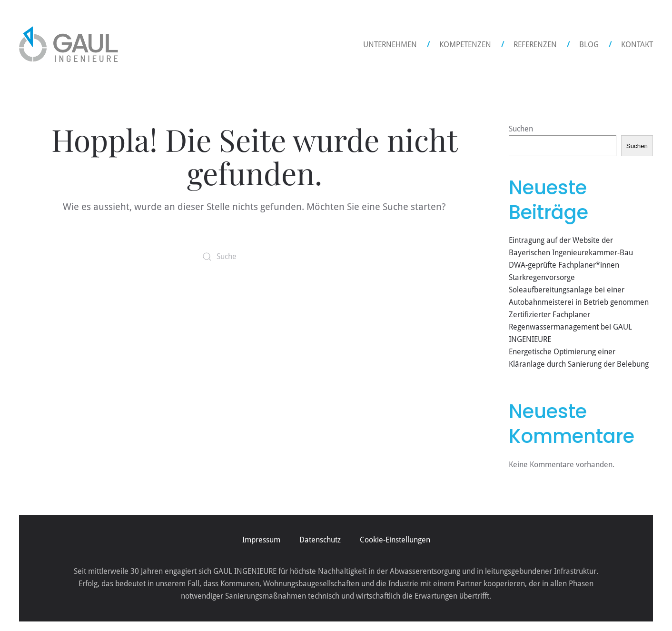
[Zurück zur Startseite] (69, 45)
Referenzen (535, 45)
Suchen (521, 129)
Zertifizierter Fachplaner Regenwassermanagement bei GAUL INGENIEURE (570, 327)
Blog (589, 45)
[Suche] (255, 257)
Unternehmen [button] (390, 45)
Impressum (261, 540)
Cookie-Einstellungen (395, 540)
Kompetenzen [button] (465, 45)
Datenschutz (320, 540)
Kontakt (637, 45)
